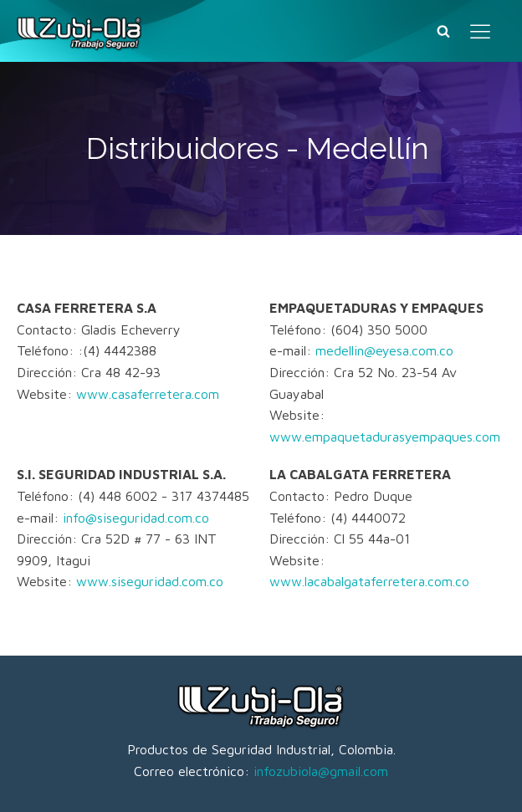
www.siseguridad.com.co (150, 581)
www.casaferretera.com (148, 394)
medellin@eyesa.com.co (384, 350)
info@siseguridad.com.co (136, 518)
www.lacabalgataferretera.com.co (369, 581)
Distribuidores (182, 148)
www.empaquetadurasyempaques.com (385, 437)
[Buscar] (443, 31)
